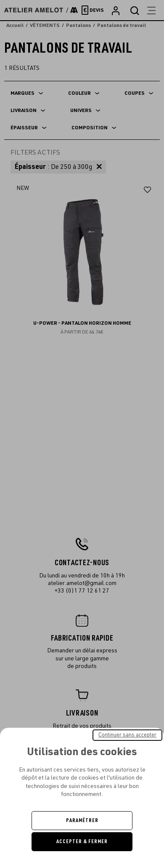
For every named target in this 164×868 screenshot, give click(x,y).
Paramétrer (82, 820)
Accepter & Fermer (82, 841)
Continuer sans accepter (127, 735)
